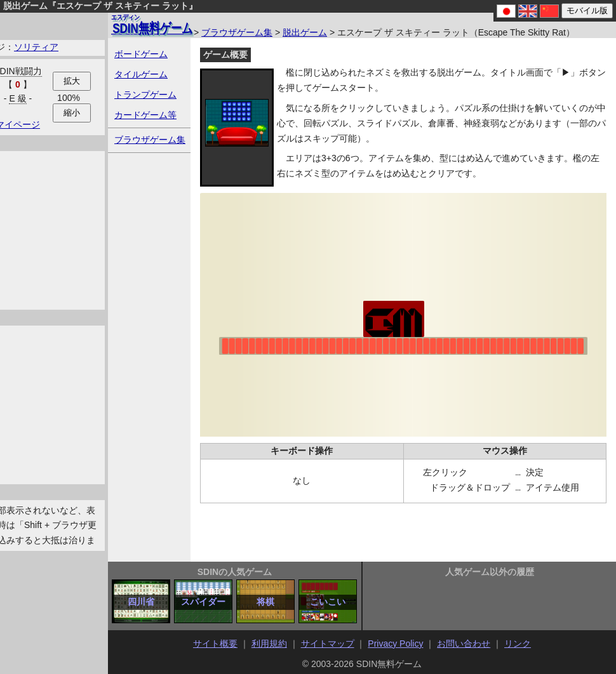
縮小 (72, 113)
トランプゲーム (145, 95)
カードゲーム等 (145, 115)
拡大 (72, 81)
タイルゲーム (141, 74)
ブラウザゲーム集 (237, 32)
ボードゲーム (141, 54)
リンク (518, 644)
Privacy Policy (395, 644)
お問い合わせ (464, 644)
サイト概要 (215, 644)
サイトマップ (328, 644)
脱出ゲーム (305, 32)
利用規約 (269, 644)
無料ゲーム (152, 24)
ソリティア (36, 47)
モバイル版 (587, 10)
